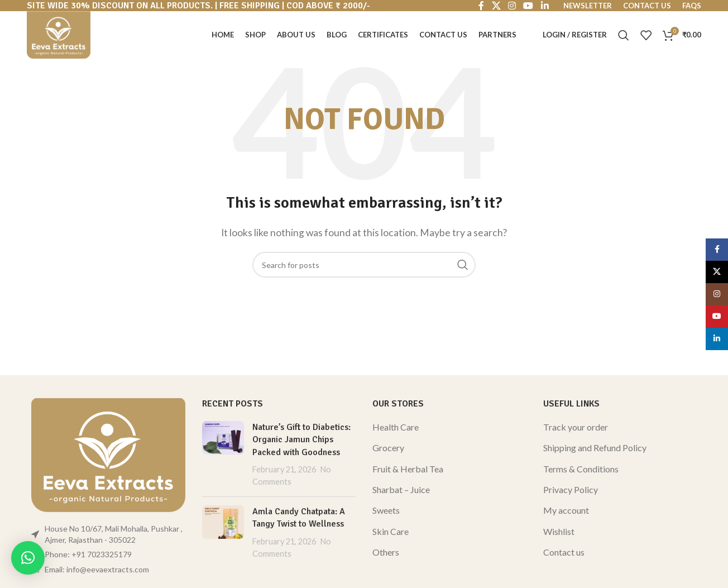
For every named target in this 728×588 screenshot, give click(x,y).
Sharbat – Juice (401, 489)
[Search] (624, 35)
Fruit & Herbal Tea (408, 469)
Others (386, 552)
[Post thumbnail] (223, 455)
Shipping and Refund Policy (595, 448)
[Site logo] (59, 34)
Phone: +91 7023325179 (88, 554)
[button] (28, 558)
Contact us (564, 552)
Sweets (386, 510)
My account (566, 510)
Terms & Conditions (581, 469)
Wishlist (559, 531)
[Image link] (108, 453)
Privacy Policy (571, 489)
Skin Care (391, 531)
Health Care (396, 427)
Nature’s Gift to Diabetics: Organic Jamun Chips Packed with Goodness (301, 440)
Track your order (576, 427)
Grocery (388, 448)
